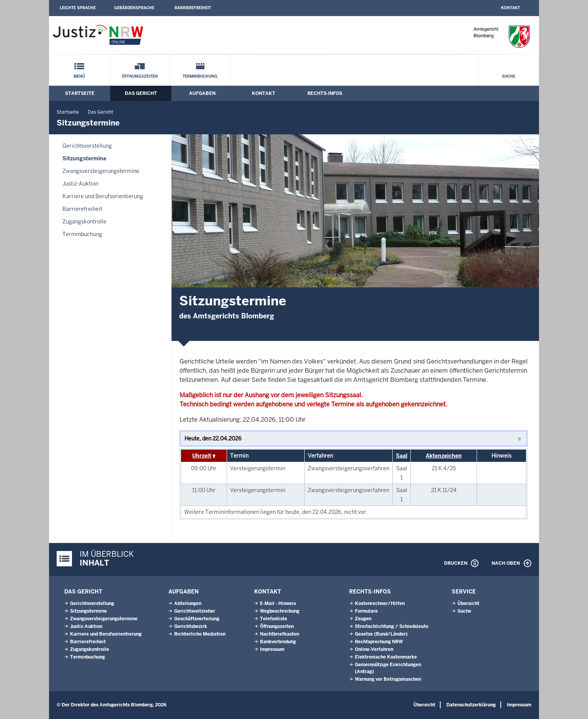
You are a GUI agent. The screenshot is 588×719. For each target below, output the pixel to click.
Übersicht (468, 603)
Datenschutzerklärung (471, 705)
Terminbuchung (200, 76)
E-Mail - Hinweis (278, 603)
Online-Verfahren (374, 649)
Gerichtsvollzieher (195, 611)
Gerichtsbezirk (191, 626)
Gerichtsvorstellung (87, 146)
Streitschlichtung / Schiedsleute (392, 626)
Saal (402, 456)
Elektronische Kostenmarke (386, 657)
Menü (79, 76)
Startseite (80, 93)
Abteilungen (188, 603)
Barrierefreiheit (193, 8)
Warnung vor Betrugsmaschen (388, 679)
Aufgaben (202, 93)
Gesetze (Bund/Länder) (381, 634)
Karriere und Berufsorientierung (103, 196)
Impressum (272, 649)
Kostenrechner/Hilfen (380, 603)
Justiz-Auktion (80, 184)
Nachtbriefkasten (279, 634)
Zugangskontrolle (84, 222)
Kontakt (510, 8)
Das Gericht (141, 93)
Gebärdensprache (134, 8)
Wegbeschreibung (280, 611)
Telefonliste (274, 619)
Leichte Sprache (78, 8)
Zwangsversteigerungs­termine (101, 171)
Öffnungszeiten (140, 76)
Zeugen (363, 619)
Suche (509, 76)
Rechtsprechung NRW (379, 642)
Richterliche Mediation (200, 634)
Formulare (366, 611)
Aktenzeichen (444, 456)
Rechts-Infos (325, 93)
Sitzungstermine (84, 158)
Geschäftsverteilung (197, 619)
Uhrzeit (202, 456)
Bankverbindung (278, 642)
